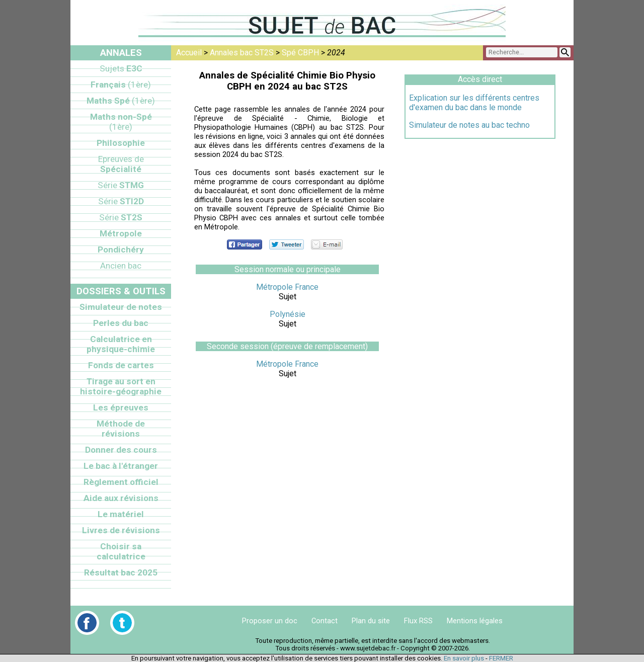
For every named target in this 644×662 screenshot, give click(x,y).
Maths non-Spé (121, 122)
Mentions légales (475, 621)
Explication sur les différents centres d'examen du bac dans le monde (474, 103)
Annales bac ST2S (242, 53)
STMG (121, 185)
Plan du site (371, 621)
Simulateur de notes (121, 307)
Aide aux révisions (121, 498)
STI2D (121, 201)
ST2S (121, 217)
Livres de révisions (121, 530)
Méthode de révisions (121, 429)
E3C (121, 68)
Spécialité (121, 164)
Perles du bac (121, 323)
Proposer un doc (270, 621)
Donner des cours (121, 450)
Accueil (189, 53)
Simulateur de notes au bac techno (469, 125)
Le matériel (121, 514)
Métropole (121, 233)
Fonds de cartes (121, 365)
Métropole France (287, 287)
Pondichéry (121, 250)
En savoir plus (464, 658)
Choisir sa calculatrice (121, 551)
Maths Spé (121, 101)
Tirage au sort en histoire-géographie (121, 386)
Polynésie (288, 314)
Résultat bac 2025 (121, 572)
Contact (325, 621)
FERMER (501, 658)
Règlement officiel (121, 482)
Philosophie (121, 143)
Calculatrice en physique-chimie (121, 344)
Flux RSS (418, 621)
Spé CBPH (300, 53)
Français (121, 85)
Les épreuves (121, 407)
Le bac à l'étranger (121, 466)
